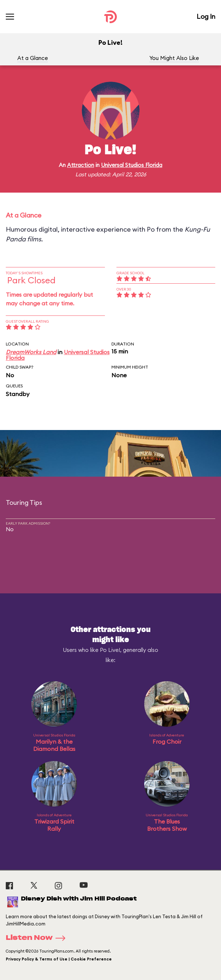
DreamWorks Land (31, 352)
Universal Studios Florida (132, 165)
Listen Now (38, 938)
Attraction (81, 165)
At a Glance (33, 58)
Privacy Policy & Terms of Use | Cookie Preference (59, 959)
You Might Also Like (174, 58)
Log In (206, 16)
